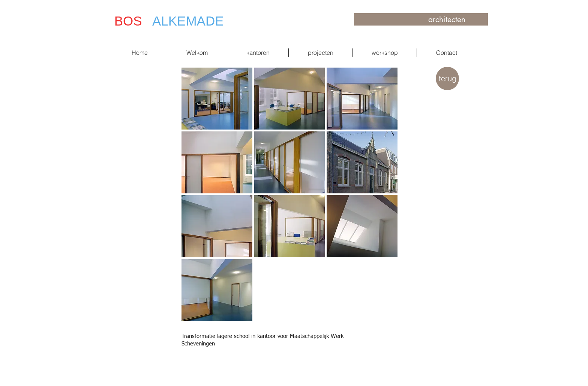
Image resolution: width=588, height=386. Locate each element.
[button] (217, 99)
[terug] (447, 78)
